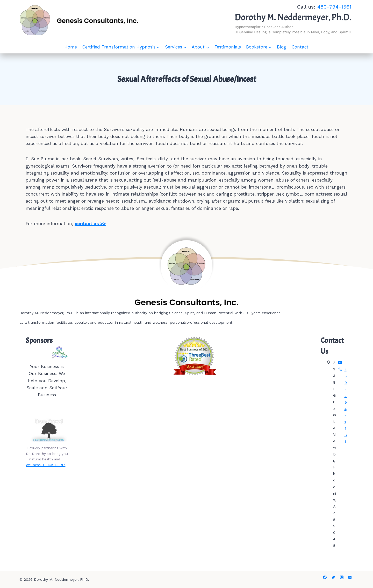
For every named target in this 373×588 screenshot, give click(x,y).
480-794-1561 (334, 7)
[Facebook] (325, 577)
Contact (300, 47)
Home (71, 47)
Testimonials (228, 47)
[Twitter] (333, 577)
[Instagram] (342, 577)
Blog (282, 47)
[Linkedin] (350, 577)
